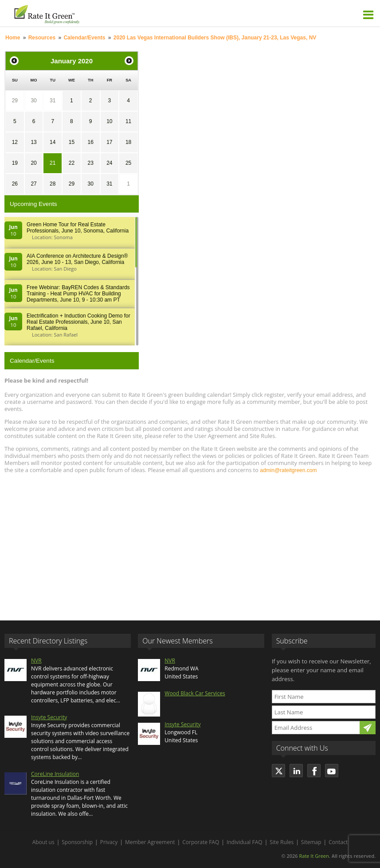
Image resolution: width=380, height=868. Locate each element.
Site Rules (282, 842)
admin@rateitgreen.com (288, 470)
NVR (36, 661)
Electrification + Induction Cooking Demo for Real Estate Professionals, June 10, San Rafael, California (78, 322)
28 (53, 184)
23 (90, 163)
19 (15, 163)
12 (15, 142)
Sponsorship (77, 842)
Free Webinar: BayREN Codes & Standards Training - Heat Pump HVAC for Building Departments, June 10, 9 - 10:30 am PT (78, 294)
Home (13, 38)
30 (33, 101)
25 (128, 163)
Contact (338, 842)
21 (53, 163)
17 (109, 142)
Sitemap (311, 842)
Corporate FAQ (201, 842)
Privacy (109, 842)
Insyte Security (49, 717)
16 (90, 142)
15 (72, 142)
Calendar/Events (84, 38)
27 (33, 184)
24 (109, 163)
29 (15, 101)
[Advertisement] (190, 543)
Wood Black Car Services (195, 693)
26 (15, 184)
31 (53, 101)
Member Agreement (150, 842)
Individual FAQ (245, 842)
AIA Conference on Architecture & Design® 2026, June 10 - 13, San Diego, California (77, 259)
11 (128, 121)
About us (43, 842)
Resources (42, 38)
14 (53, 142)
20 (33, 163)
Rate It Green (314, 856)
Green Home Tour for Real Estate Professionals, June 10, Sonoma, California (78, 228)
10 (109, 121)
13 (33, 142)
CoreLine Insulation (55, 774)
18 (128, 142)
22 (72, 163)
